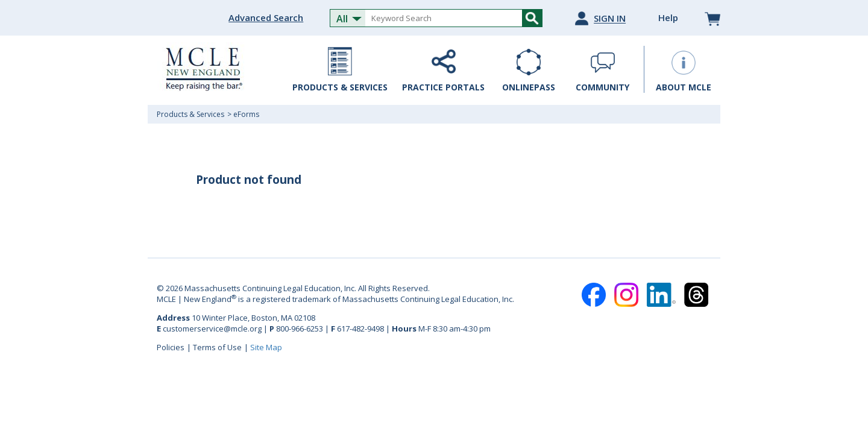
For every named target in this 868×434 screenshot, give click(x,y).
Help (668, 17)
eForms (246, 114)
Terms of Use (217, 347)
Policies (171, 347)
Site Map (266, 347)
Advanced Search (266, 17)
